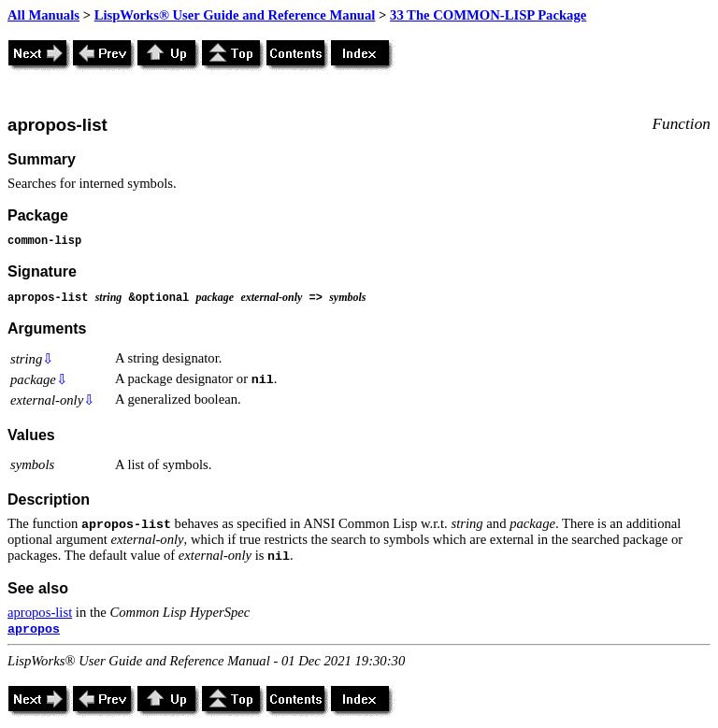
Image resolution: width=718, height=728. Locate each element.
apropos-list (40, 612)
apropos (34, 629)
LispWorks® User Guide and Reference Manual (235, 15)
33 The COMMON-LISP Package (488, 15)
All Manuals (43, 15)
